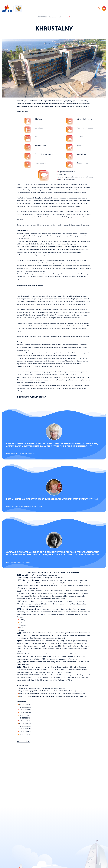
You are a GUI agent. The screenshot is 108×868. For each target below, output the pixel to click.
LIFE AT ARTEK (42, 17)
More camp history (24, 742)
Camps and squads (55, 17)
